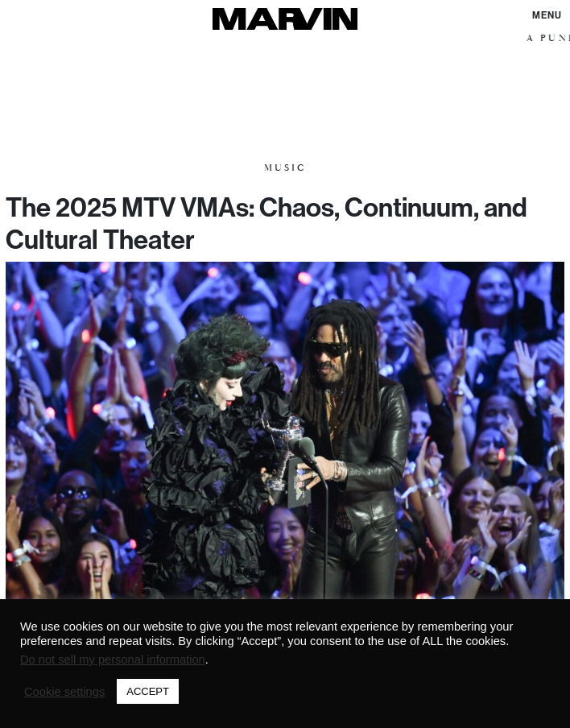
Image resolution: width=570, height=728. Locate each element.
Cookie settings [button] (64, 692)
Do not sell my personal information (113, 660)
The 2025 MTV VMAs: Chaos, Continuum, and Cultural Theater (266, 223)
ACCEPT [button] (148, 691)
